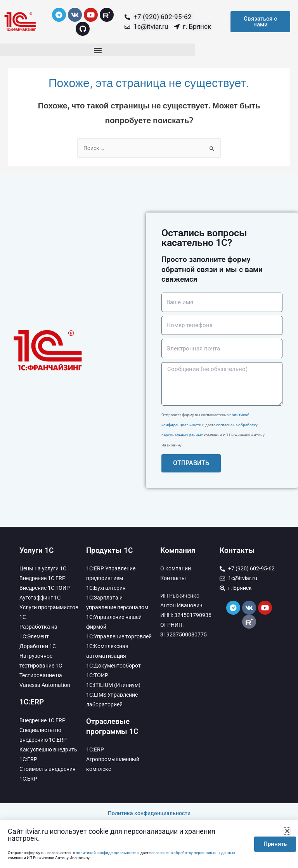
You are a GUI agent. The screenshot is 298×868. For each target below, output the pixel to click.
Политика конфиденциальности (149, 813)
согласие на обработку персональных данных (193, 853)
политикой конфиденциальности (106, 853)
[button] (98, 50)
